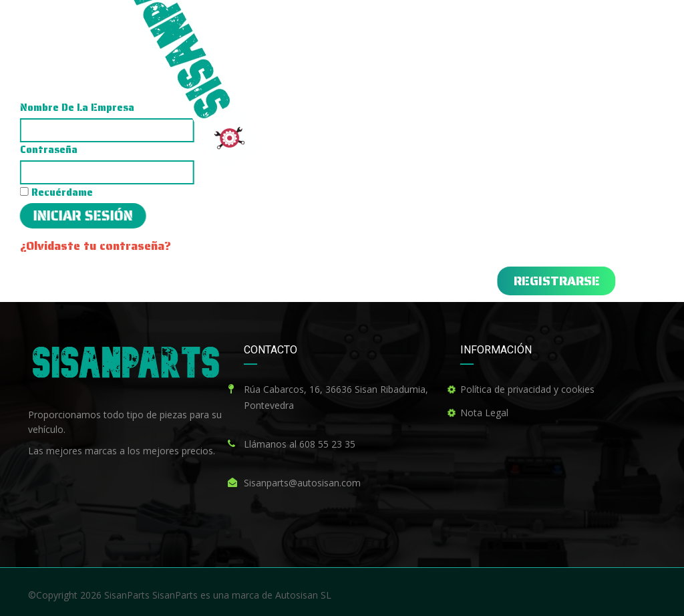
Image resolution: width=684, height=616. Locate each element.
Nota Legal (484, 413)
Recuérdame (246, 192)
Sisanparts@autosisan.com (302, 483)
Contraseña (238, 150)
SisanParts (127, 595)
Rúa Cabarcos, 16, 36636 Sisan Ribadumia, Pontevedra (336, 397)
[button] (366, 281)
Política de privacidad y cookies (527, 389)
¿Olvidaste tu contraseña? (285, 246)
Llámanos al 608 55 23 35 (300, 444)
